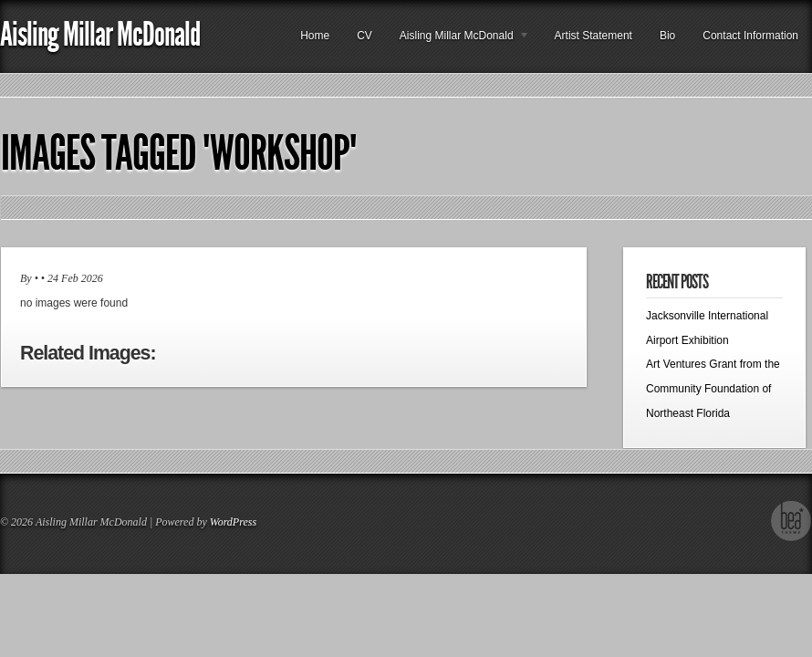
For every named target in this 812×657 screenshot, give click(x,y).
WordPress (233, 522)
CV (364, 36)
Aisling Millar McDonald (100, 34)
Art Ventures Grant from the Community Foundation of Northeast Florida (713, 388)
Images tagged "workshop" (179, 153)
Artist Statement (593, 36)
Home (315, 36)
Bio (667, 36)
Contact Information (750, 36)
